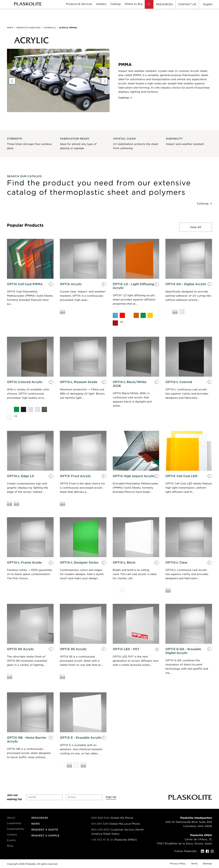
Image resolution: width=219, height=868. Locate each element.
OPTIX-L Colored (179, 382)
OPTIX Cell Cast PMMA (25, 284)
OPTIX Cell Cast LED (181, 476)
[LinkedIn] (203, 851)
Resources (40, 818)
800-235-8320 (101, 830)
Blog (10, 846)
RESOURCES (164, 4)
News (36, 824)
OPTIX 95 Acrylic (73, 649)
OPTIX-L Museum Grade (79, 382)
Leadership (14, 823)
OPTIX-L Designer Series (79, 562)
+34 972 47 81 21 (102, 840)
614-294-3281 (100, 824)
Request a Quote (45, 830)
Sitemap (207, 864)
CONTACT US (187, 4)
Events (11, 840)
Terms (194, 864)
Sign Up (111, 797)
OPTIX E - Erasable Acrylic (81, 738)
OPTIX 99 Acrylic (20, 649)
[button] (149, 7)
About (11, 818)
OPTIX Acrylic (71, 284)
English (208, 4)
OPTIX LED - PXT (126, 649)
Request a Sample (45, 836)
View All (196, 227)
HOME (10, 28)
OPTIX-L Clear (177, 562)
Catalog (124, 98)
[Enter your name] (44, 797)
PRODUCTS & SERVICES (28, 28)
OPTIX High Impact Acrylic (134, 476)
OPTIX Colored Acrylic (25, 382)
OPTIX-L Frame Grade (24, 562)
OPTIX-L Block (124, 562)
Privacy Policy (178, 864)
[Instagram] (213, 851)
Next (104, 81)
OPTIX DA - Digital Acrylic (186, 284)
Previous (12, 81)
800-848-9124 (100, 818)
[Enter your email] (84, 797)
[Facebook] (208, 851)
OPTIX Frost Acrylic (75, 476)
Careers (12, 835)
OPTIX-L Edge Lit (20, 476)
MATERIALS (50, 28)
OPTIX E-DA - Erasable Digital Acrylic (183, 651)
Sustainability (16, 829)
